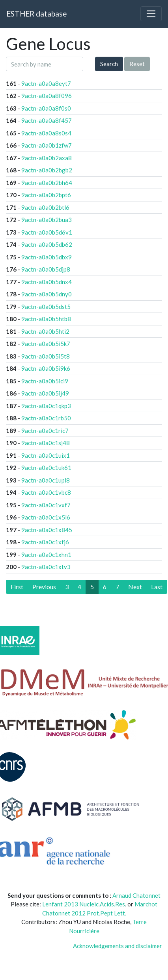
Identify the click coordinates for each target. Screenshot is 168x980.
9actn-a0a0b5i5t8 (46, 356)
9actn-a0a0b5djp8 (46, 269)
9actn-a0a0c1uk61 (46, 468)
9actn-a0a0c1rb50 (46, 418)
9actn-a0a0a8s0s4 (46, 133)
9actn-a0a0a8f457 (47, 120)
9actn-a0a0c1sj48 (46, 443)
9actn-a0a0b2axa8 (47, 158)
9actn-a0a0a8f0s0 (46, 108)
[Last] (157, 587)
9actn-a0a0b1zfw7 (47, 145)
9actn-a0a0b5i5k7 (46, 344)
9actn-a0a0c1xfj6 (45, 542)
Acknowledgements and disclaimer (118, 946)
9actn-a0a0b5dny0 (47, 294)
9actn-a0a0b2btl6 (45, 207)
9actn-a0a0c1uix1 (46, 455)
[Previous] (44, 587)
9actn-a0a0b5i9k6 (46, 368)
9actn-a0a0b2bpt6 (46, 195)
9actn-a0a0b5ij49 (45, 393)
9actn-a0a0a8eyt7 (46, 83)
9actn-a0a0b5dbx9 (47, 257)
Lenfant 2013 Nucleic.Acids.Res (84, 904)
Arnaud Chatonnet (136, 895)
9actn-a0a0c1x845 (47, 530)
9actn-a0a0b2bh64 (47, 183)
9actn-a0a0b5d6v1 (47, 232)
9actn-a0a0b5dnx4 (47, 282)
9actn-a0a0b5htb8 (46, 319)
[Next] (135, 587)
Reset (137, 64)
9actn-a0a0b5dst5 (46, 307)
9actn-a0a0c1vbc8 (46, 492)
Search (109, 64)
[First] (17, 587)
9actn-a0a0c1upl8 (46, 480)
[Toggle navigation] (151, 14)
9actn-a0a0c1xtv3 (46, 567)
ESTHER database (36, 14)
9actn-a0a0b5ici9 (45, 381)
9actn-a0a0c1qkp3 (46, 406)
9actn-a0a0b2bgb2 (47, 170)
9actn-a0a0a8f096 (47, 96)
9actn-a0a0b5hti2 (45, 331)
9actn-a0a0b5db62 (47, 244)
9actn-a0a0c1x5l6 (46, 517)
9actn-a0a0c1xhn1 (46, 555)
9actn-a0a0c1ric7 (45, 431)
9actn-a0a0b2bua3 (47, 220)
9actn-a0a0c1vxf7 (46, 505)
